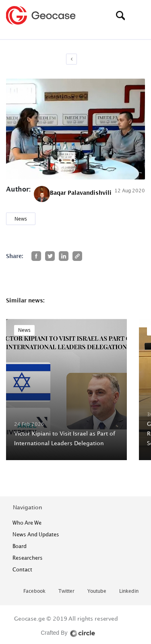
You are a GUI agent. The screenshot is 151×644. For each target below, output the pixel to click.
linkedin (129, 591)
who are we (27, 523)
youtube (97, 591)
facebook (34, 591)
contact (22, 569)
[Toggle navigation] (139, 15)
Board (20, 546)
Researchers (28, 558)
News (21, 219)
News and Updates (36, 534)
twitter (66, 591)
